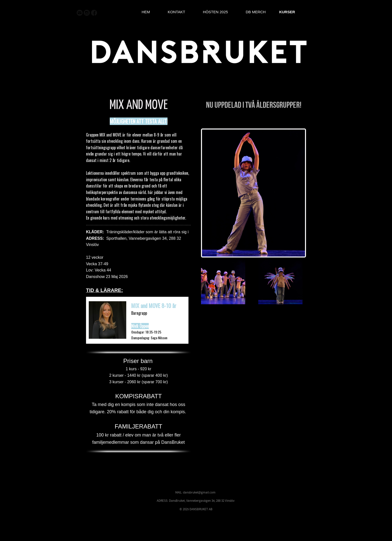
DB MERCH (256, 12)
